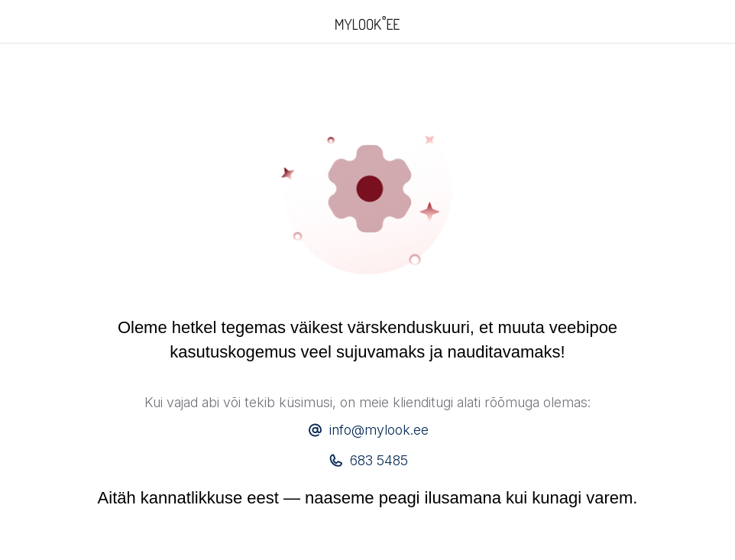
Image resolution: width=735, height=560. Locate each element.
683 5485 (379, 460)
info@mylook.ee (379, 430)
